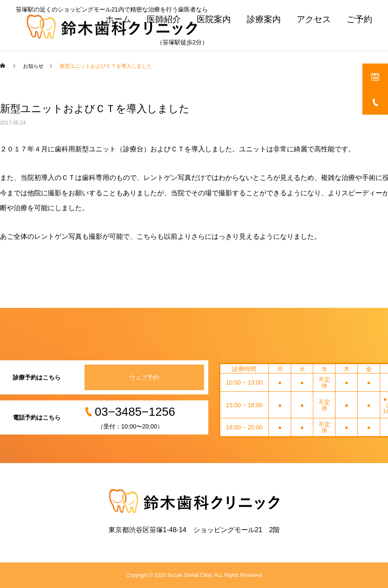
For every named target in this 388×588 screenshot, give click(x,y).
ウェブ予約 (144, 377)
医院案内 (214, 19)
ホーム (118, 19)
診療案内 (264, 19)
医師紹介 (164, 19)
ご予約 (359, 19)
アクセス (314, 19)
